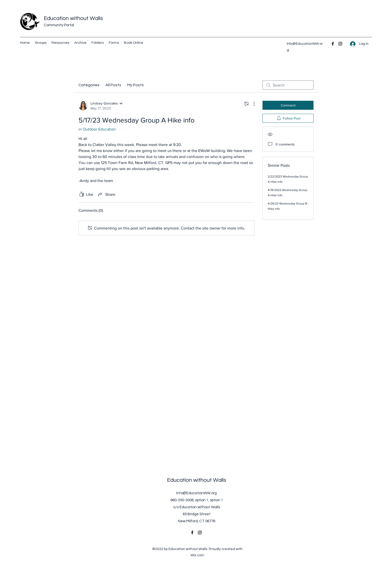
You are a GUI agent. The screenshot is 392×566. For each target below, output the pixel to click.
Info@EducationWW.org (196, 493)
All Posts (113, 85)
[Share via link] (106, 194)
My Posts (135, 85)
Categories (89, 85)
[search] (288, 85)
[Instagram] (340, 44)
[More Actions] (251, 104)
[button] (98, 43)
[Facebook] (333, 44)
